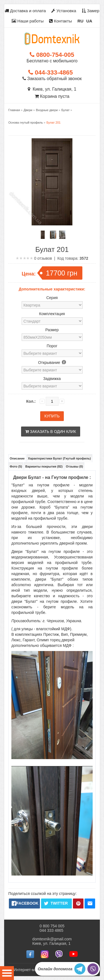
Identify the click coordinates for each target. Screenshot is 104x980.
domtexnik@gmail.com (52, 939)
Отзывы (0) (74, 466)
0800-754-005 (52, 55)
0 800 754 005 (52, 926)
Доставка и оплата (25, 11)
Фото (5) (16, 466)
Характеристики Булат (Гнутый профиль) (59, 458)
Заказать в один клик (51, 432)
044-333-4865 (50, 72)
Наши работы (28, 21)
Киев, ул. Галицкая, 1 (52, 89)
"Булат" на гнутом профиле (40, 485)
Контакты (60, 21)
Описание (17, 458)
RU (80, 21)
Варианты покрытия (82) (44, 466)
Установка (64, 11)
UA (89, 21)
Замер (91, 11)
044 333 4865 (52, 930)
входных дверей (28, 491)
